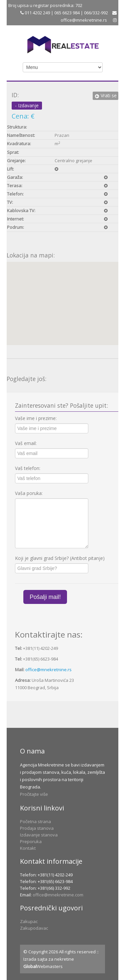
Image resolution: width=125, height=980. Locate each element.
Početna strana (35, 821)
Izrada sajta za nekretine (49, 959)
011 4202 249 (37, 13)
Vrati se (105, 95)
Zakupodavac (34, 928)
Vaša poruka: (29, 493)
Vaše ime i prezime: (36, 418)
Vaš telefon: (28, 468)
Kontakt (28, 848)
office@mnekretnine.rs (84, 20)
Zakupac (29, 921)
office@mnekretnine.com (58, 895)
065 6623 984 (67, 13)
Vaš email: (26, 443)
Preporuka (31, 841)
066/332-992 (96, 13)
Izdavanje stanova (39, 835)
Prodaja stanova (37, 828)
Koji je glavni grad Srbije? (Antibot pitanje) (60, 558)
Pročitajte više (34, 794)
